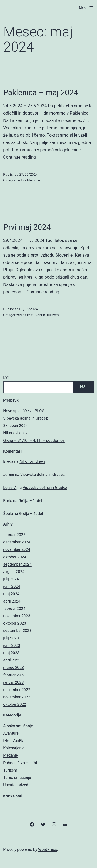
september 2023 (17, 630)
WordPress (48, 849)
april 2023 (12, 660)
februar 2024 (14, 608)
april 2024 (12, 601)
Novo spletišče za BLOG (24, 411)
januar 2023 (14, 682)
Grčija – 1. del (30, 501)
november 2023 (17, 616)
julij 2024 (11, 579)
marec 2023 (14, 667)
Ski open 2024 (15, 425)
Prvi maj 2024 (27, 227)
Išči (6, 378)
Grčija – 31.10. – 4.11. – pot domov (34, 440)
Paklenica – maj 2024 (41, 93)
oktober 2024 (15, 557)
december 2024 (17, 542)
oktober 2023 (15, 623)
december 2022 (17, 690)
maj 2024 (11, 594)
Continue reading (20, 157)
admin (9, 474)
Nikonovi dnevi (16, 433)
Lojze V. (10, 487)
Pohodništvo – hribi (20, 763)
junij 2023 (12, 645)
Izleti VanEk (36, 315)
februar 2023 (14, 675)
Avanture (11, 733)
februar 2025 (14, 535)
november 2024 (17, 549)
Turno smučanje (17, 777)
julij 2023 (11, 638)
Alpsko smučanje (18, 726)
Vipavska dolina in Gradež (25, 418)
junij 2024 (12, 586)
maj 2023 (11, 653)
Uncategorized (16, 785)
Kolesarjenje (14, 748)
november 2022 (17, 697)
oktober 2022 (15, 704)
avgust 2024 (14, 572)
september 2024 (17, 564)
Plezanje (33, 180)
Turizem (53, 315)
